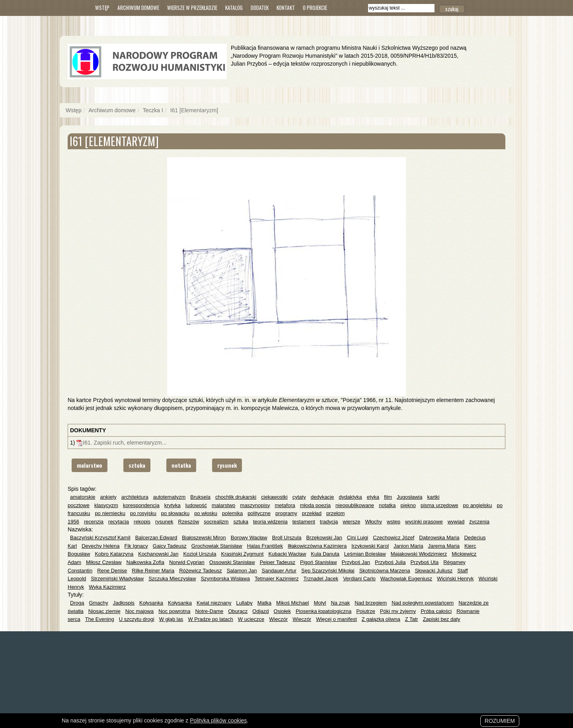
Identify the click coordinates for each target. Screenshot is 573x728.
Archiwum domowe (138, 8)
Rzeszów (189, 522)
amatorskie (83, 497)
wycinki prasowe (424, 522)
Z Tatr (412, 619)
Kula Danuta (325, 554)
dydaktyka (350, 497)
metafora (285, 505)
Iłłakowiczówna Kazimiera (317, 546)
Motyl (320, 603)
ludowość (196, 505)
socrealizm (216, 522)
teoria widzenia (270, 522)
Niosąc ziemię (104, 611)
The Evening (100, 619)
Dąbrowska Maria (439, 538)
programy (286, 513)
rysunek (227, 465)
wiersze (351, 522)
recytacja (119, 522)
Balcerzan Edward (156, 538)
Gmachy (98, 603)
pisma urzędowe (439, 505)
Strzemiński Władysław (117, 579)
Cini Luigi (358, 538)
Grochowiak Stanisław (217, 546)
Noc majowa (140, 611)
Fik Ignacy (136, 546)
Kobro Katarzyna (114, 554)
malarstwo (90, 465)
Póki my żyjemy (398, 611)
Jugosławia (409, 497)
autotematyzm (170, 497)
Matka (264, 603)
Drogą (77, 603)
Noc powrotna (174, 611)
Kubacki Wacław (287, 554)
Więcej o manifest (336, 619)
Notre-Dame (209, 611)
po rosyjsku (143, 513)
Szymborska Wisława (225, 579)
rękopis (142, 522)
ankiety (108, 497)
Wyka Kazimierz (107, 587)
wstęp (394, 522)
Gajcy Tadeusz (170, 546)
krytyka (172, 505)
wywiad (456, 522)
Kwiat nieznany (214, 603)
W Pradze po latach (210, 619)
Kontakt (286, 8)
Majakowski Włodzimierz (419, 554)
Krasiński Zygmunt (242, 554)
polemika (232, 513)
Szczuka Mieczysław (172, 579)
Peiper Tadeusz (278, 562)
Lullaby (244, 603)
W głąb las (171, 619)
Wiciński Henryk (455, 579)
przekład (312, 513)
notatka (181, 465)
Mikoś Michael (292, 603)
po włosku (206, 513)
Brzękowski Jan (324, 538)
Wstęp (102, 8)
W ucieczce (251, 619)
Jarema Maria (443, 546)
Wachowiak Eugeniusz (406, 579)
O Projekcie (315, 8)
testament (304, 522)
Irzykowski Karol (370, 546)
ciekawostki (274, 497)
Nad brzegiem (371, 603)
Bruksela (200, 497)
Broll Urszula (287, 538)
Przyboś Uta (424, 562)
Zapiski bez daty (442, 619)
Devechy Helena (100, 546)
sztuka (137, 465)
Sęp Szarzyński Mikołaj (328, 571)
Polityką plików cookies (218, 720)
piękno (408, 505)
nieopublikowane (355, 505)
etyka (373, 497)
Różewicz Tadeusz (200, 571)
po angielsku (478, 505)
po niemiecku (110, 513)
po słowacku (175, 513)
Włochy (373, 522)
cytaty (299, 497)
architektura (135, 497)
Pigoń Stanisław (319, 562)
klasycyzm (106, 505)
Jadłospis (124, 603)
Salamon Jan (242, 571)
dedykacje (323, 497)
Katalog (234, 8)
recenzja (94, 522)
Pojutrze (366, 611)
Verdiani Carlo (359, 579)
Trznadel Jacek (321, 579)
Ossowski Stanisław (232, 562)
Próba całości (436, 611)
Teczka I (153, 110)
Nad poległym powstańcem (423, 603)
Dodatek (260, 8)
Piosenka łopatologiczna (324, 611)
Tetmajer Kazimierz (277, 579)
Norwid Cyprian (187, 562)
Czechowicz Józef (394, 538)
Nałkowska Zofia (145, 562)
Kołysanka (151, 603)
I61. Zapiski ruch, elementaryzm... (125, 443)
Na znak (340, 603)
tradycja (329, 522)
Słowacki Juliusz (434, 571)
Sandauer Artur (279, 571)
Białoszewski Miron (204, 538)
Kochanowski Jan (158, 554)
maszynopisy (255, 505)
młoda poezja (315, 505)
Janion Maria (408, 546)
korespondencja (141, 505)
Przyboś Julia (390, 562)
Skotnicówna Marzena (385, 571)
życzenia (479, 522)
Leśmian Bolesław (365, 554)
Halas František (265, 546)
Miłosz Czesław (104, 562)
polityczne (259, 513)
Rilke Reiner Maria (153, 571)
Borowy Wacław (249, 538)
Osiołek (282, 611)
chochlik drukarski (236, 497)
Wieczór (278, 619)
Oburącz (238, 611)
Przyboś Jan (356, 562)
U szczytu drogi (137, 619)
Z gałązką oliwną (381, 619)
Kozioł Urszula (200, 554)
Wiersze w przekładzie (192, 8)
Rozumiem (500, 721)
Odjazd (260, 611)
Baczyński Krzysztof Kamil (100, 538)
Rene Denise (112, 571)
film (388, 497)
